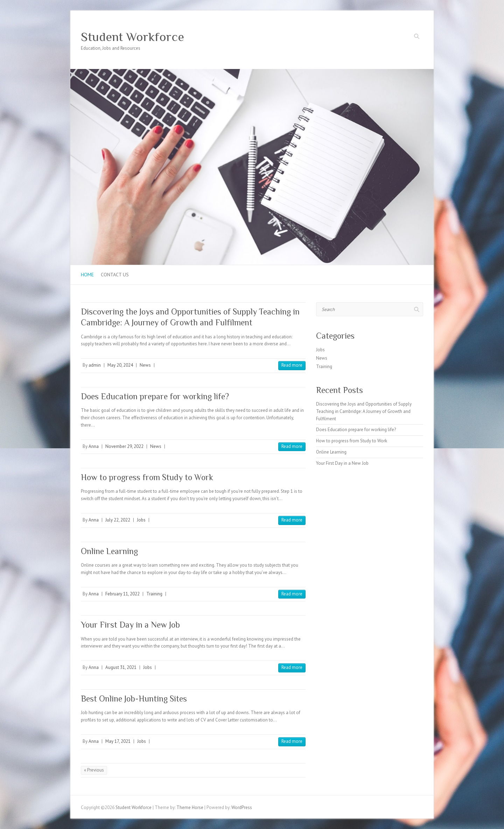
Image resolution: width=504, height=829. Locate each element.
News (145, 365)
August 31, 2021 (121, 667)
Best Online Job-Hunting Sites (134, 699)
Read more (292, 365)
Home (87, 275)
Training (154, 594)
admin (95, 365)
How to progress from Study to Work (147, 477)
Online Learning (109, 551)
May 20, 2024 (120, 365)
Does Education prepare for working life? (155, 396)
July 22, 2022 (118, 520)
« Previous (94, 770)
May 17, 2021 (118, 741)
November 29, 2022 (124, 446)
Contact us (115, 275)
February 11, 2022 (122, 594)
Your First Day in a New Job (130, 625)
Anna (94, 446)
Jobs (141, 520)
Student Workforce (132, 37)
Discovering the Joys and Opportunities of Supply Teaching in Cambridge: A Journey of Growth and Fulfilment (364, 411)
